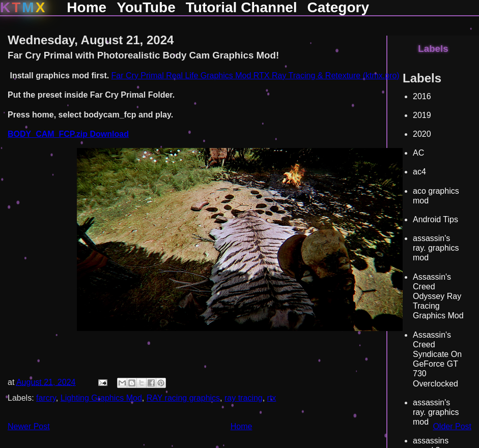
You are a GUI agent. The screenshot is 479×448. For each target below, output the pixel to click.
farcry (46, 398)
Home (242, 426)
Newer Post (29, 426)
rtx (272, 398)
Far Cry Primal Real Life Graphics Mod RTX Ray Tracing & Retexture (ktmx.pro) (256, 76)
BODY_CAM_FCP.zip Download (68, 134)
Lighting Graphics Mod (101, 398)
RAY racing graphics (183, 398)
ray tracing (244, 398)
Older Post (452, 426)
